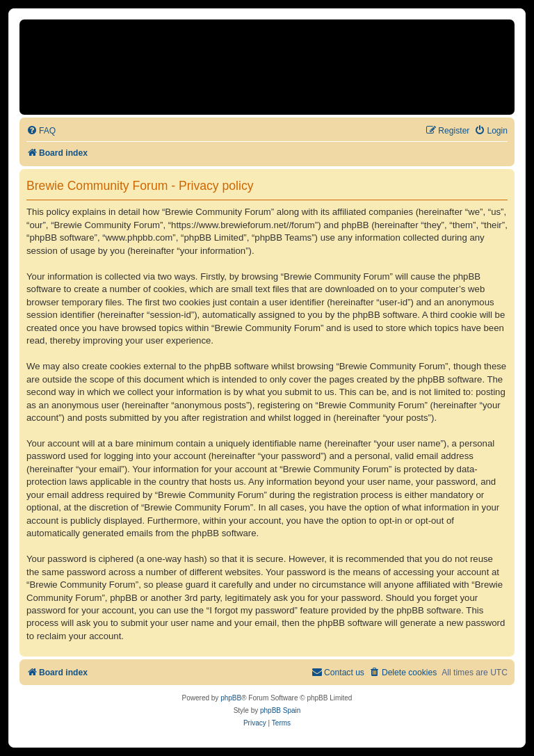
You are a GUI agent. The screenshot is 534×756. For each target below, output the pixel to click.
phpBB (231, 698)
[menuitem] (41, 131)
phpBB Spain (280, 710)
